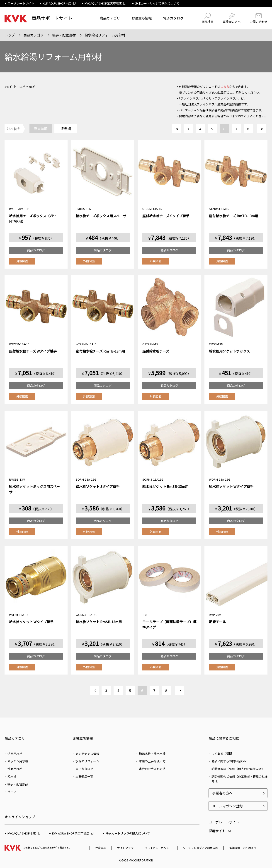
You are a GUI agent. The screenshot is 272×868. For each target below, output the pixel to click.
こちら (225, 87)
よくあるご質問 (222, 754)
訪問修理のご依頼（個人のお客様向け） (238, 769)
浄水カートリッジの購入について (157, 3)
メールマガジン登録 (227, 806)
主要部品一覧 (84, 776)
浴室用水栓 (15, 754)
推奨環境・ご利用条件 (243, 848)
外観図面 (22, 261)
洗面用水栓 (15, 769)
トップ (10, 35)
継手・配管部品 (18, 784)
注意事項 (101, 848)
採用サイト (220, 831)
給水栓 (12, 776)
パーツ (12, 792)
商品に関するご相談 (224, 738)
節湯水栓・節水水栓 (152, 754)
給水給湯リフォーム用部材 (105, 35)
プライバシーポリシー (158, 848)
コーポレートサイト (21, 3)
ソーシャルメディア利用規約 (200, 848)
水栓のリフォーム (87, 761)
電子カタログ (173, 18)
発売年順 (41, 129)
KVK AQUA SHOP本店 (59, 3)
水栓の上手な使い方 (152, 761)
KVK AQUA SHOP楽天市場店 (105, 3)
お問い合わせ (259, 19)
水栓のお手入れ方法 (152, 769)
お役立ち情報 (142, 18)
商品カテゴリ (110, 18)
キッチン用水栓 (18, 761)
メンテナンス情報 (87, 754)
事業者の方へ (232, 18)
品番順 (66, 129)
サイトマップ (125, 848)
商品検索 (208, 18)
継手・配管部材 (64, 35)
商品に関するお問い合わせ (229, 761)
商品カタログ (36, 250)
